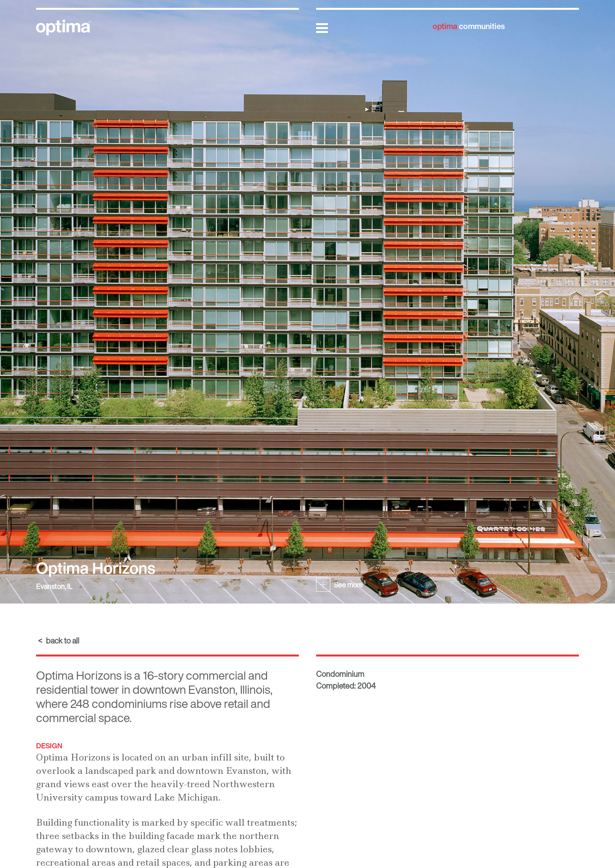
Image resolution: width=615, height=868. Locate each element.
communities (469, 26)
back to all (63, 641)
